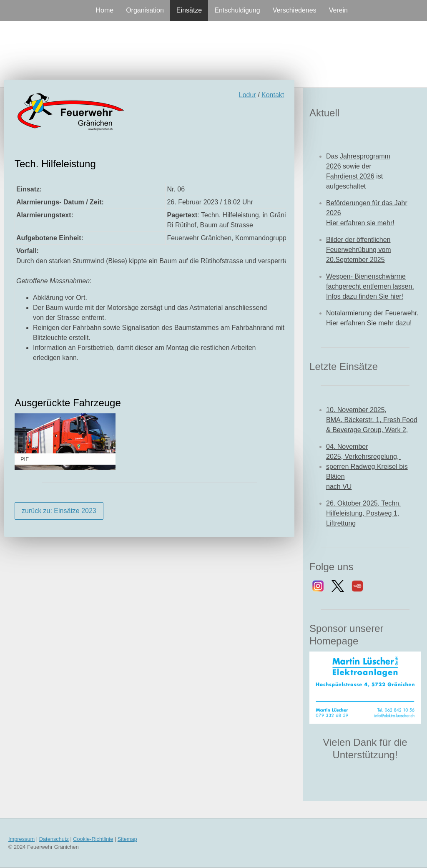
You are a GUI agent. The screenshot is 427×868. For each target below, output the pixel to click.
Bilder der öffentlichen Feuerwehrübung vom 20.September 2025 (359, 250)
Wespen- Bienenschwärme (366, 276)
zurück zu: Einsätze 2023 (59, 511)
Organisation (145, 10)
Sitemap (127, 839)
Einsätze (189, 10)
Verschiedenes (295, 10)
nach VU (339, 487)
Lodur (247, 95)
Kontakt (273, 95)
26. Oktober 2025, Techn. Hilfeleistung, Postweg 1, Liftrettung (363, 513)
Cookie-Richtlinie (93, 839)
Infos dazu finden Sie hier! (365, 296)
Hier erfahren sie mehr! (360, 223)
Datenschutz (54, 839)
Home (104, 10)
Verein (338, 10)
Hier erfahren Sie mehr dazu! (369, 323)
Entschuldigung (237, 10)
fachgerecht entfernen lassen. (370, 286)
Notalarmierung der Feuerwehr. (372, 313)
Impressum (21, 839)
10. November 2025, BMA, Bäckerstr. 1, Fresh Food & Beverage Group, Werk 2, (372, 420)
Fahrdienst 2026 (350, 176)
